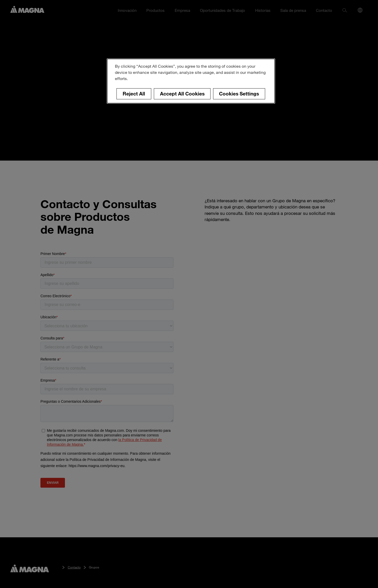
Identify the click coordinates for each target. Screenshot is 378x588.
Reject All (134, 94)
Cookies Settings (239, 94)
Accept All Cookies (182, 94)
